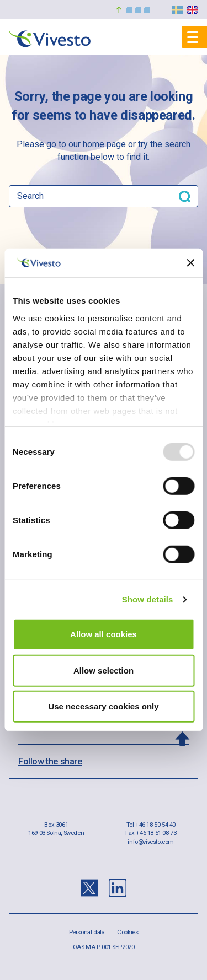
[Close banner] (190, 263)
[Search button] (184, 196)
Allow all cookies (104, 634)
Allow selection (104, 671)
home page (104, 144)
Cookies (128, 932)
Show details (148, 599)
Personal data (87, 932)
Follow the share (50, 761)
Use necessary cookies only (103, 706)
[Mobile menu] (194, 37)
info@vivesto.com (151, 842)
